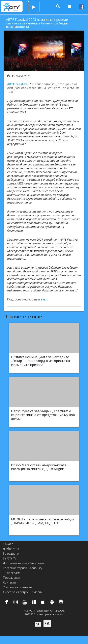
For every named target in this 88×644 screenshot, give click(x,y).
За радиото (11, 554)
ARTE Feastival (18, 84)
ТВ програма (12, 573)
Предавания (11, 578)
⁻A (38, 624)
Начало (8, 544)
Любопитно (11, 549)
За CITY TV (10, 558)
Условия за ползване (18, 587)
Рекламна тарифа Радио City (23, 568)
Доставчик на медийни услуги (23, 563)
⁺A (47, 623)
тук (43, 299)
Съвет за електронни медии (23, 592)
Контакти (9, 582)
